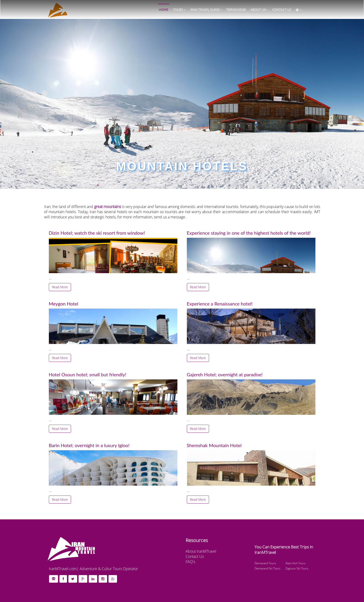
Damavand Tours (265, 563)
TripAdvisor (236, 10)
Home (164, 10)
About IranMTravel (201, 551)
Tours (179, 10)
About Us (259, 10)
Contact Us (195, 556)
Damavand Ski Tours (268, 568)
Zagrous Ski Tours (297, 568)
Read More (60, 287)
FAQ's (190, 562)
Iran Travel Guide (206, 10)
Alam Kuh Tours (295, 563)
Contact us (282, 10)
